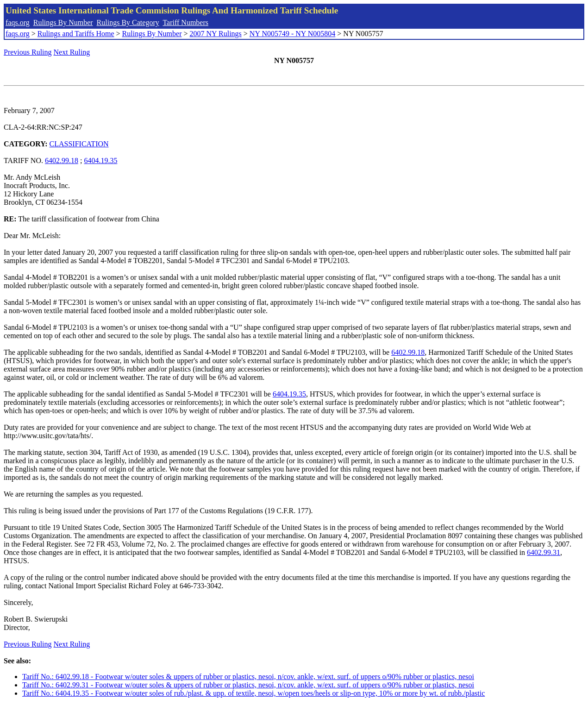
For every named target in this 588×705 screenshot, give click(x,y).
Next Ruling (72, 52)
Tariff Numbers (185, 22)
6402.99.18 (62, 161)
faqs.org (18, 22)
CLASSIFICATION (79, 144)
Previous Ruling (28, 52)
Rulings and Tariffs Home (76, 34)
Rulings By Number (63, 22)
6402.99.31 (544, 552)
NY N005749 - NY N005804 (292, 34)
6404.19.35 (100, 161)
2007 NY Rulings (216, 34)
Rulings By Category (128, 22)
